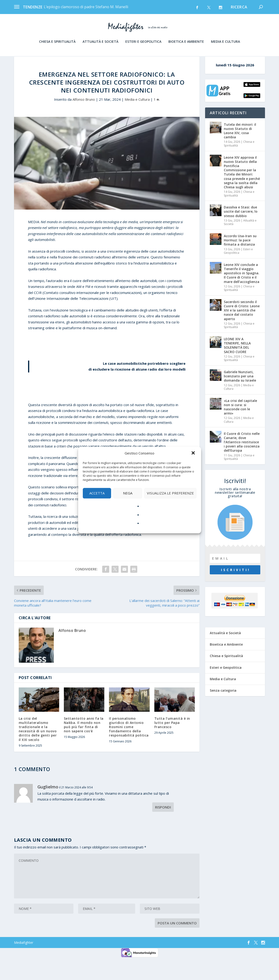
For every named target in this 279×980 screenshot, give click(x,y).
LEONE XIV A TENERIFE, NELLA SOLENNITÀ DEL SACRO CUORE (237, 366)
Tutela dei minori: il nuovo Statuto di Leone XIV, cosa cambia (240, 152)
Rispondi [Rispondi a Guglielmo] (163, 828)
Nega (128, 493)
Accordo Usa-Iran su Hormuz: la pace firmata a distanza (240, 261)
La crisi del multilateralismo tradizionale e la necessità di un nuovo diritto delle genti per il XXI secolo (38, 750)
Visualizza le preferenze (170, 493)
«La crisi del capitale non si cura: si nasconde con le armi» (240, 428)
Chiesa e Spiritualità (57, 54)
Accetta (97, 493)
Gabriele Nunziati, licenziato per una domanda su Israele (240, 397)
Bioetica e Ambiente (186, 54)
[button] (194, 453)
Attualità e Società (100, 54)
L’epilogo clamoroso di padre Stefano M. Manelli (86, 7)
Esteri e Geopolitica (143, 54)
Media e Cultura (225, 54)
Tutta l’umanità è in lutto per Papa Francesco (172, 744)
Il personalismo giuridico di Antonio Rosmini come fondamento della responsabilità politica (129, 748)
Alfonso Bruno (84, 120)
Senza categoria (223, 711)
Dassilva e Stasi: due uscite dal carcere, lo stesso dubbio (241, 232)
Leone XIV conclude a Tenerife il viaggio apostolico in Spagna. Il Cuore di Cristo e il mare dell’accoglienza (242, 294)
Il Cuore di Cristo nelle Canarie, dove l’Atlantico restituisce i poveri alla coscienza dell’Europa (242, 463)
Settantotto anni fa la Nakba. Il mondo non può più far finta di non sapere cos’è (84, 746)
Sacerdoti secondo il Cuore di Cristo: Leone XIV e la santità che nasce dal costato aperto (242, 331)
